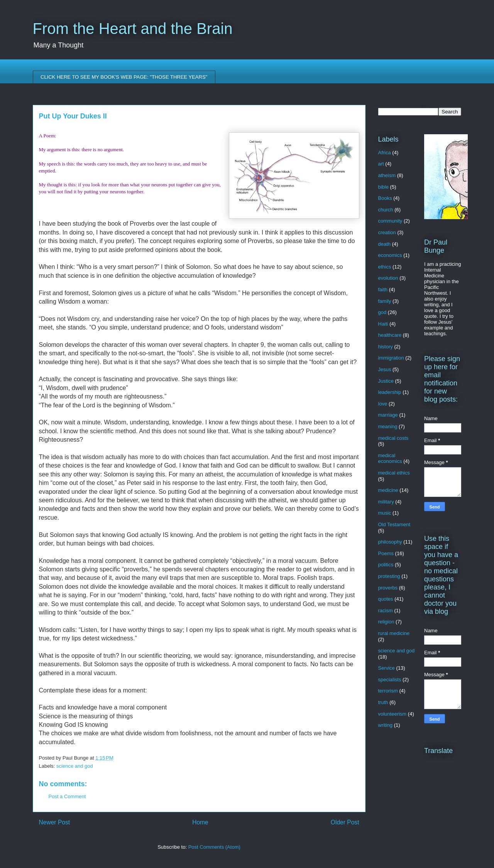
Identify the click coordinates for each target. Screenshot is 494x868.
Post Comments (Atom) (214, 847)
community (390, 221)
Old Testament (394, 524)
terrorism (388, 691)
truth (383, 702)
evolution (388, 278)
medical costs (393, 438)
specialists (390, 680)
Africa (385, 153)
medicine (388, 490)
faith (383, 290)
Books (385, 198)
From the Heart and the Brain (133, 29)
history (386, 347)
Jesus (385, 369)
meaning (388, 426)
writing (386, 725)
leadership (390, 392)
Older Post (345, 822)
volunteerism (392, 714)
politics (386, 565)
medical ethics (394, 473)
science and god (75, 766)
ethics (385, 267)
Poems (386, 553)
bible (383, 187)
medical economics (390, 458)
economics (390, 255)
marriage (388, 415)
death (385, 244)
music (385, 513)
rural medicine (394, 633)
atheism (387, 175)
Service (387, 668)
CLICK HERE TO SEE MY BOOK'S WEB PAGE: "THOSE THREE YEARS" (124, 77)
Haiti (383, 324)
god (382, 312)
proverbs (388, 588)
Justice (386, 381)
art (381, 164)
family (385, 301)
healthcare (390, 335)
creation (387, 232)
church (386, 210)
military (386, 502)
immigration (391, 358)
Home (200, 822)
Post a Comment (67, 796)
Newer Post (55, 822)
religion (386, 622)
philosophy (390, 542)
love (383, 404)
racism (386, 610)
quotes (386, 599)
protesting (389, 576)
